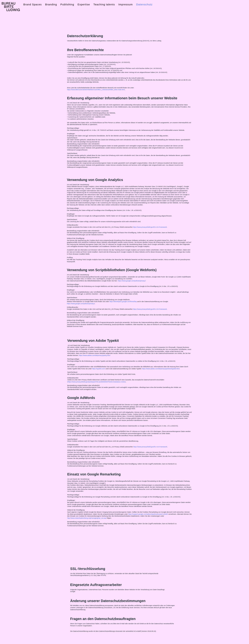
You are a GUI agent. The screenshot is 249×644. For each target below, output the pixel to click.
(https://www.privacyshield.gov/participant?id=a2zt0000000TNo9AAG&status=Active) (96, 382)
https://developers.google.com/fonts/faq (123, 302)
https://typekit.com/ (99, 369)
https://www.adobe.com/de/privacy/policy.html (95, 355)
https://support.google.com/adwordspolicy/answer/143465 (148, 514)
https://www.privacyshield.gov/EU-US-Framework (150, 447)
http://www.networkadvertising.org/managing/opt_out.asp (87, 518)
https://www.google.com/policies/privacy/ (132, 281)
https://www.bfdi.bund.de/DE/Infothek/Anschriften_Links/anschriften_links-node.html (96, 90)
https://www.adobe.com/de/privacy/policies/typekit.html (161, 369)
